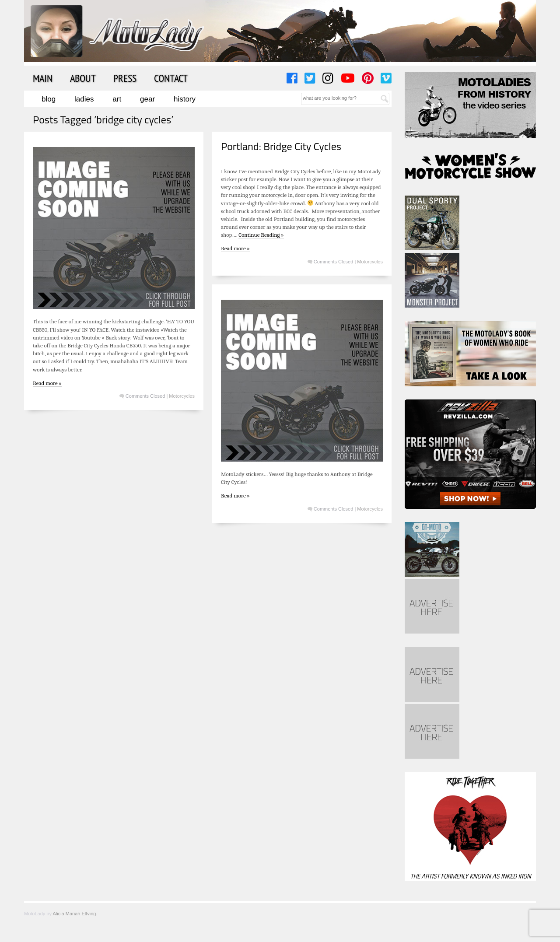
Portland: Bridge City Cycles (281, 146)
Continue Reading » (261, 235)
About (83, 78)
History (185, 99)
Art (117, 99)
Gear (147, 99)
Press (125, 78)
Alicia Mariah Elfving (74, 914)
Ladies (84, 99)
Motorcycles (182, 396)
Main (43, 78)
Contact (171, 78)
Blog (49, 99)
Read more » (47, 383)
